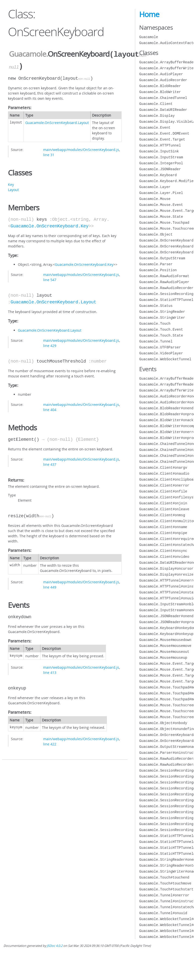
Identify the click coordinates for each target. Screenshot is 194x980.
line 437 (50, 463)
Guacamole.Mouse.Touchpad (164, 223)
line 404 (50, 409)
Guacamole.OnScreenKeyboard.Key (49, 225)
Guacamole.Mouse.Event (161, 205)
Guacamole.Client (156, 104)
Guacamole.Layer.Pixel (161, 193)
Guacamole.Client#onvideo (164, 557)
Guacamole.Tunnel (156, 341)
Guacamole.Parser (156, 264)
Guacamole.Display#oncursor (166, 569)
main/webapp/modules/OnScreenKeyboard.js (81, 149)
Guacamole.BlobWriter (160, 92)
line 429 (50, 345)
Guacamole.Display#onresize (166, 575)
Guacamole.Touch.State (161, 335)
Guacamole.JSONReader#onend (166, 616)
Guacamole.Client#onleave (164, 509)
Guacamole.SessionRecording (166, 294)
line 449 (50, 586)
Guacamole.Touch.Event (161, 330)
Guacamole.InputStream (161, 157)
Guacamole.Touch (155, 324)
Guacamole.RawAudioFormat (164, 276)
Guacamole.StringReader (162, 312)
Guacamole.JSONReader (160, 169)
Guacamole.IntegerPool (161, 163)
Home (149, 14)
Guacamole (28, 54)
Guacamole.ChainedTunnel (163, 98)
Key (11, 184)
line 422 (50, 743)
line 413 (50, 672)
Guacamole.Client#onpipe (163, 533)
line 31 (49, 154)
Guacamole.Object (156, 234)
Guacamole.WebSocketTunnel (165, 359)
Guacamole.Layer (155, 187)
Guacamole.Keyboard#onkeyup (166, 634)
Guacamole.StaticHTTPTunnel (166, 300)
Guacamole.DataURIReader (163, 110)
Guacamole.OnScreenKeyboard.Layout (57, 122)
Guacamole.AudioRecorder (163, 80)
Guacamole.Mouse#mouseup (163, 658)
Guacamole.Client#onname (163, 527)
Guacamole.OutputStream (162, 258)
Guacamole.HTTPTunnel (160, 145)
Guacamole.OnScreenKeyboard (166, 240)
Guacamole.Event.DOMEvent (164, 134)
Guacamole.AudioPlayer (161, 74)
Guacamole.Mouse (155, 199)
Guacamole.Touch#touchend (164, 877)
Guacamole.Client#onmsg (162, 515)
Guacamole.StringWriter (162, 318)
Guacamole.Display (157, 116)
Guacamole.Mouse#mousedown (165, 640)
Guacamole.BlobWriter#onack (166, 420)
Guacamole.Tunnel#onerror (164, 895)
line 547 (50, 279)
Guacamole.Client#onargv (163, 468)
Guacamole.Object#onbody (163, 723)
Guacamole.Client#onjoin (163, 503)
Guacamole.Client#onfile (163, 491)
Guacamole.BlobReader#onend (166, 408)
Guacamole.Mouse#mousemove (165, 646)
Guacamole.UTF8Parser (160, 347)
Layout (13, 189)
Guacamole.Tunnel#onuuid (163, 913)
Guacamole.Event (155, 128)
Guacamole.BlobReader (160, 86)
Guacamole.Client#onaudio (164, 474)
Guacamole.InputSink (159, 151)
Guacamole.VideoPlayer (161, 353)
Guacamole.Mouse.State (161, 217)
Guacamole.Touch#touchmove (165, 883)
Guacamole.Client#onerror (164, 485)
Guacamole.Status (156, 306)
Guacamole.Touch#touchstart (166, 889)
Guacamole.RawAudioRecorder (166, 288)
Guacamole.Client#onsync (163, 551)
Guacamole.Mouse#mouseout (164, 652)
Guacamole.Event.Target (162, 139)
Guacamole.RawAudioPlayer (164, 282)
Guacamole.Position (158, 270)
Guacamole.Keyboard (158, 175)
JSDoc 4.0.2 (55, 946)
